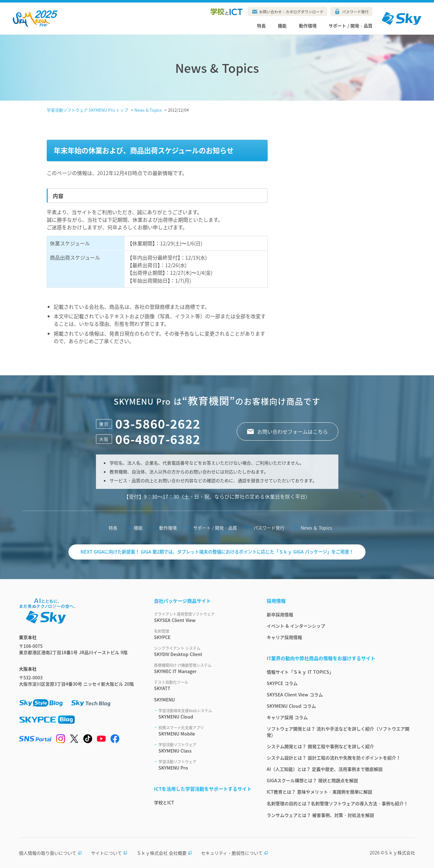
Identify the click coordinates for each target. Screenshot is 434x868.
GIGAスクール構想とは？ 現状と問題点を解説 (312, 780)
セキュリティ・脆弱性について (235, 853)
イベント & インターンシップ (296, 626)
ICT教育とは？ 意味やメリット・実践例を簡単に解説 (319, 792)
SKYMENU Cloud (205, 714)
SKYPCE (203, 634)
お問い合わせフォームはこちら (293, 431)
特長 (261, 26)
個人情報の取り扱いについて (51, 853)
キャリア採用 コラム (287, 717)
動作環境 (308, 26)
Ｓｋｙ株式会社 (400, 853)
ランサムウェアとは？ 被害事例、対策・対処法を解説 (320, 815)
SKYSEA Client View (203, 617)
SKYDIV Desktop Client (203, 651)
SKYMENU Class (205, 748)
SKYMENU (164, 700)
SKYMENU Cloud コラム (291, 706)
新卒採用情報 (280, 614)
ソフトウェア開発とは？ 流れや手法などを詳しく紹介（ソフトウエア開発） (338, 732)
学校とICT (164, 802)
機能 (282, 26)
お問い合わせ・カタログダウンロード (291, 12)
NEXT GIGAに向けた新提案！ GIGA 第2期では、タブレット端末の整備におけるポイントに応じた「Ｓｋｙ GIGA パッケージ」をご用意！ (217, 552)
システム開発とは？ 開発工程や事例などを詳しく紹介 (320, 746)
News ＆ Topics (316, 528)
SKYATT (203, 685)
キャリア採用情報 (284, 637)
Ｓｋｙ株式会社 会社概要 (164, 853)
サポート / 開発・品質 (351, 26)
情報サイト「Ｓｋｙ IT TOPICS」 (300, 672)
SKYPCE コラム (282, 683)
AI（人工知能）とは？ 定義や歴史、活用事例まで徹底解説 (325, 769)
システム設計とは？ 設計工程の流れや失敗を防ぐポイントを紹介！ (334, 758)
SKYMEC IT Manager (203, 668)
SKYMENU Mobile (205, 731)
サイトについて (109, 853)
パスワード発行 (355, 12)
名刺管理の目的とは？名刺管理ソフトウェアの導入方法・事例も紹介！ (337, 803)
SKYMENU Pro (205, 765)
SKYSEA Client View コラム (295, 695)
